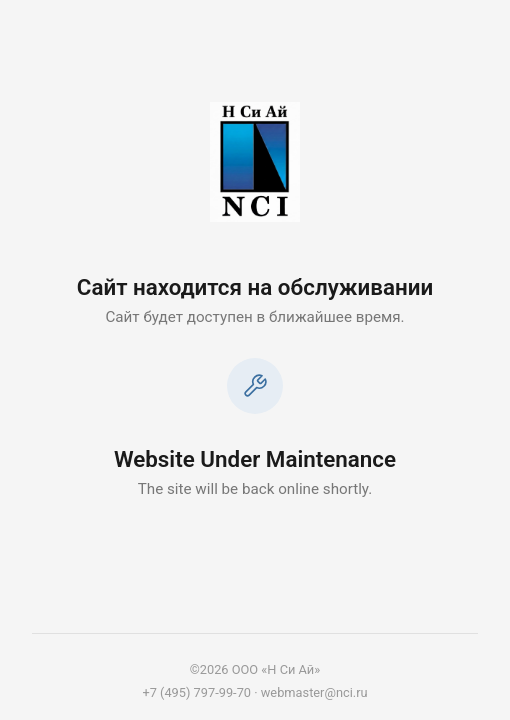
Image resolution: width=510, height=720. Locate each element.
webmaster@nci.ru (314, 692)
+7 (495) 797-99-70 (196, 692)
